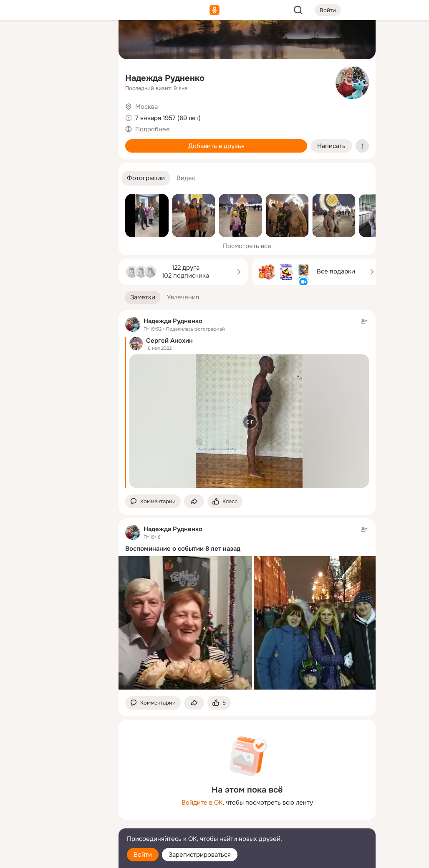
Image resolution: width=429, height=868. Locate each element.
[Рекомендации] (57, 150)
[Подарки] (20, 113)
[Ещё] (57, 804)
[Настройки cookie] (57, 857)
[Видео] (93, 77)
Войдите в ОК (202, 803)
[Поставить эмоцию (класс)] (225, 501)
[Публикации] (20, 77)
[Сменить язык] (57, 822)
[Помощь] (20, 150)
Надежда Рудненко (165, 78)
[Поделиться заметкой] (194, 501)
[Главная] (20, 40)
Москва (146, 107)
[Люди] (57, 77)
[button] (146, 178)
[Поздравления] (57, 113)
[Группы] (93, 40)
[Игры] (93, 113)
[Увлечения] (57, 40)
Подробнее (153, 129)
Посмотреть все (247, 246)
